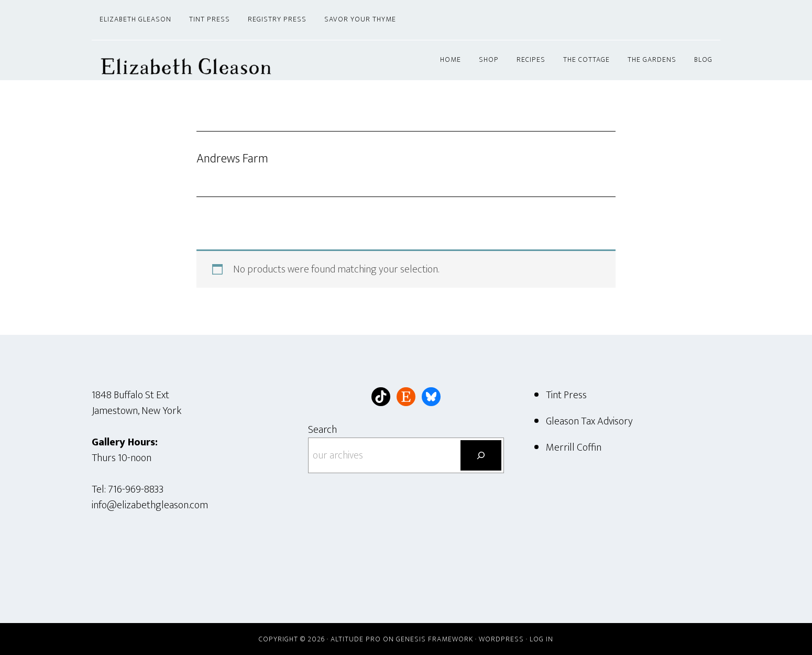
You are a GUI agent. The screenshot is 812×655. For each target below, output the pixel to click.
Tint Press (566, 395)
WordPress (501, 639)
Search (322, 430)
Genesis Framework (435, 639)
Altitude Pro (356, 639)
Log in (541, 639)
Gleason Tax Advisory (589, 421)
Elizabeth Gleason (186, 60)
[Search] (481, 455)
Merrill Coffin (574, 447)
